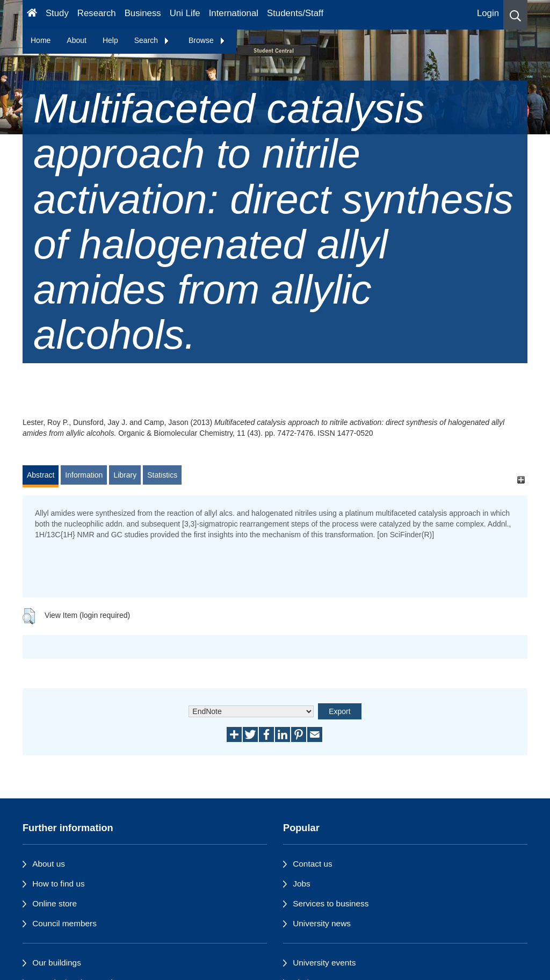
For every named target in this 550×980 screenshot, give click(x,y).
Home (41, 40)
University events (324, 963)
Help (110, 40)
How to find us (59, 884)
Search (152, 40)
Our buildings (57, 963)
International (234, 13)
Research (97, 13)
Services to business (331, 903)
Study (57, 13)
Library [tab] (125, 475)
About (77, 40)
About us (49, 864)
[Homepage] (32, 15)
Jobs (302, 884)
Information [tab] (84, 475)
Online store (55, 903)
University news (322, 923)
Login (488, 13)
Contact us (313, 864)
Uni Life (185, 13)
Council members (64, 923)
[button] (515, 15)
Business (143, 13)
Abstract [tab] (41, 475)
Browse (207, 40)
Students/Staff (295, 13)
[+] (521, 480)
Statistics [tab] (162, 475)
